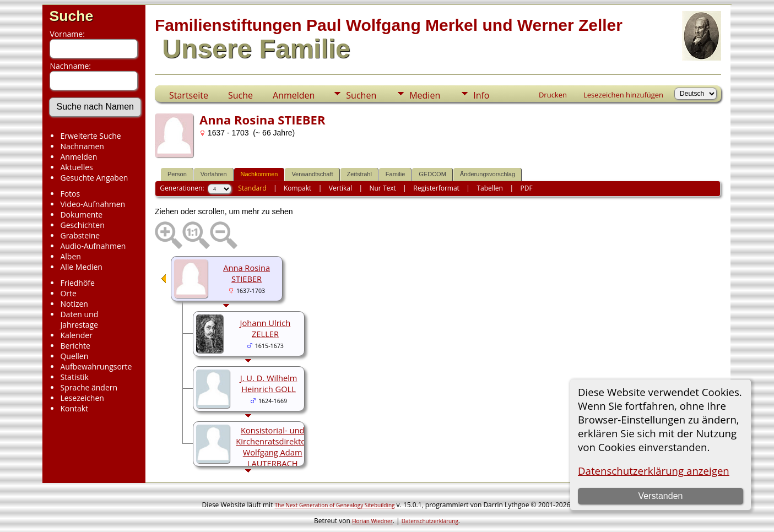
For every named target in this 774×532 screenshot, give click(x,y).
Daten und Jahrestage (79, 319)
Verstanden (660, 496)
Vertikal (340, 188)
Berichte (75, 346)
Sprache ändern (89, 387)
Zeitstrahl (359, 174)
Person (177, 174)
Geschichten (82, 225)
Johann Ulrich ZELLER (266, 328)
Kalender (76, 335)
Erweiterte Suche (90, 136)
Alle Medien (81, 267)
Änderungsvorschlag (488, 174)
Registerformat (436, 188)
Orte (68, 293)
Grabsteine (80, 235)
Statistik (74, 377)
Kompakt (297, 188)
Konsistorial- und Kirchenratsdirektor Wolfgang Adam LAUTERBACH (272, 447)
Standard (252, 188)
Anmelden (79, 157)
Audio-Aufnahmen (93, 246)
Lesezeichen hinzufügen (623, 95)
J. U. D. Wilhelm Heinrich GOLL (269, 383)
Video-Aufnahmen (93, 204)
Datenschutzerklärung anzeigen (654, 471)
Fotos (70, 194)
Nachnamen (82, 146)
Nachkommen (259, 174)
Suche (71, 16)
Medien (425, 95)
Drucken (553, 95)
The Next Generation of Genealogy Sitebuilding (335, 505)
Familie (395, 174)
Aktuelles (76, 167)
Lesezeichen (82, 398)
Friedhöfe (77, 283)
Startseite (189, 95)
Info (481, 95)
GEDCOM (432, 174)
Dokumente (81, 215)
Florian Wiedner (372, 521)
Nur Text (382, 188)
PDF (526, 188)
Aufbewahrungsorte (96, 367)
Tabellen (490, 188)
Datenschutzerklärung (430, 521)
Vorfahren (214, 174)
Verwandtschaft (312, 174)
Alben (70, 256)
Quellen (74, 356)
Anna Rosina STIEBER (247, 273)
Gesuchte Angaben (94, 178)
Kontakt (74, 408)
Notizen (74, 304)
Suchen (361, 95)
